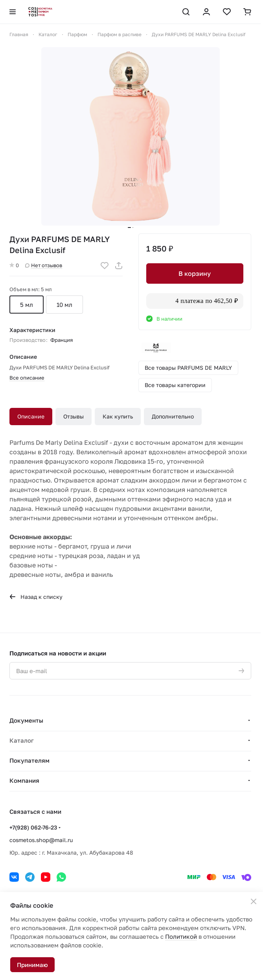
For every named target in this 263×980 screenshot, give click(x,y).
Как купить (118, 416)
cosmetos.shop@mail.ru (41, 840)
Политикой (181, 936)
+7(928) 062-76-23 (33, 827)
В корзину (195, 273)
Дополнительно (173, 416)
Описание (31, 416)
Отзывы (74, 416)
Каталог (22, 740)
